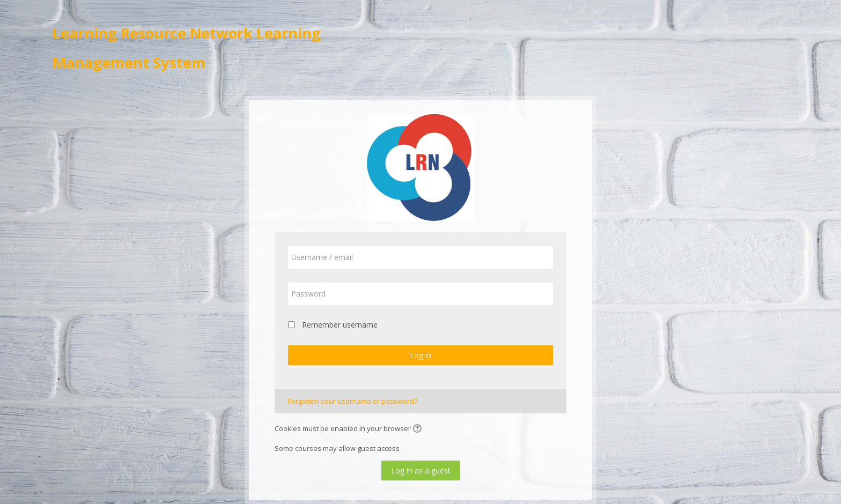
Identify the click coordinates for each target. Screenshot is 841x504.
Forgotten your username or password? (353, 401)
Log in (420, 355)
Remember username (340, 325)
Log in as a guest (421, 470)
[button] (419, 429)
